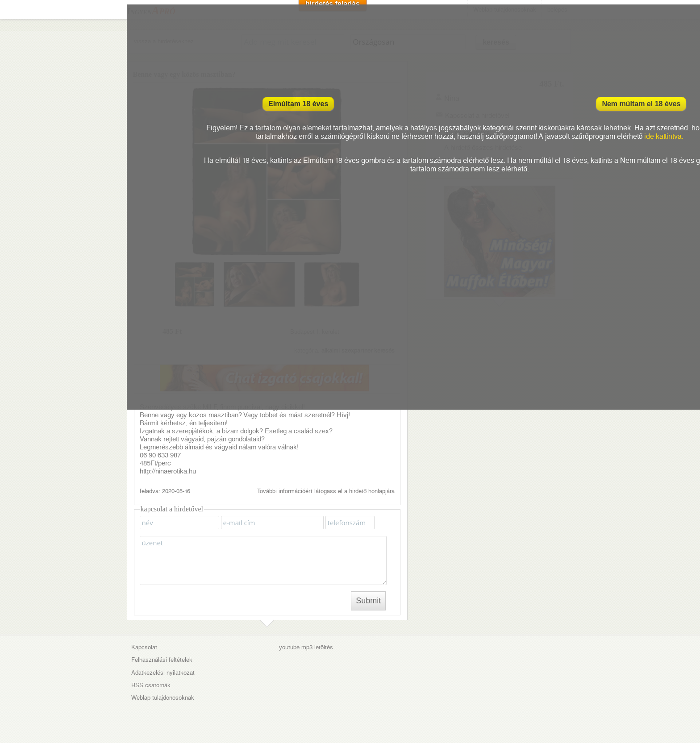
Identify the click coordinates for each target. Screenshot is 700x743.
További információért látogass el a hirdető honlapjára (326, 491)
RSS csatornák (151, 685)
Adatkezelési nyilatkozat (163, 673)
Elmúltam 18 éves (298, 104)
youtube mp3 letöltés (306, 647)
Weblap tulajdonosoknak (163, 698)
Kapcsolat (144, 647)
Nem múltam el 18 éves (641, 104)
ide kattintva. (664, 136)
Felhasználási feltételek (162, 660)
